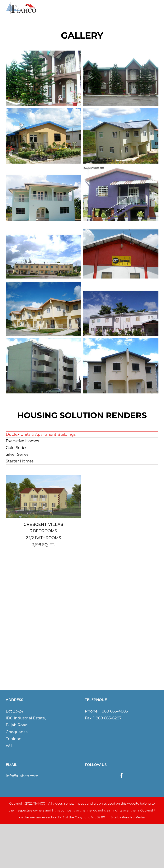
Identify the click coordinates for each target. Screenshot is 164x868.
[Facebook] (122, 775)
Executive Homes (22, 441)
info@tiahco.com (22, 776)
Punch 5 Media (133, 817)
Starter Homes (20, 461)
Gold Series (16, 448)
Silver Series (17, 454)
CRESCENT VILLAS (43, 524)
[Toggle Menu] (156, 10)
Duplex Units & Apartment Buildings (41, 434)
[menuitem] (82, 434)
